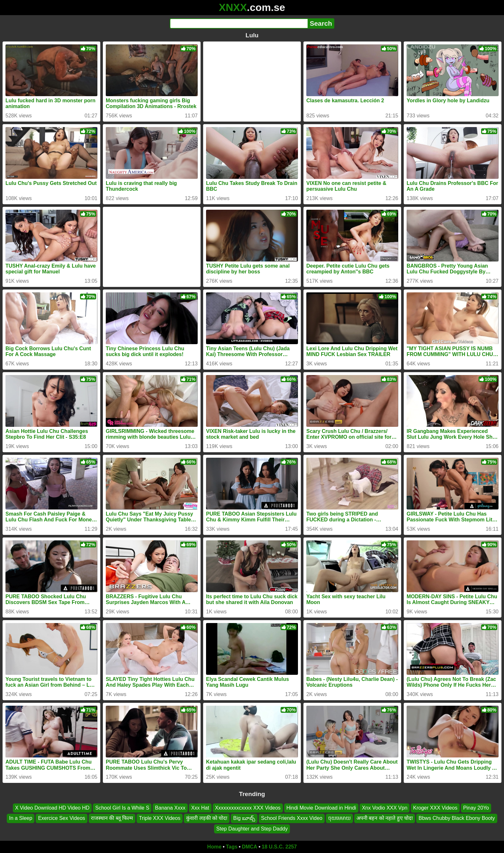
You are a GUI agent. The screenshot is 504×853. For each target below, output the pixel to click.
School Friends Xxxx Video (292, 818)
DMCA (249, 847)
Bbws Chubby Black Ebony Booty (457, 818)
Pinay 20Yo (476, 808)
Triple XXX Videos (160, 818)
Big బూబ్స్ (244, 818)
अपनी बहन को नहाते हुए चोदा (385, 818)
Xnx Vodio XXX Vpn (385, 808)
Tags (232, 847)
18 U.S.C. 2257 (279, 847)
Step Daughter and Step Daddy (252, 829)
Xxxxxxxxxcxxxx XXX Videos (248, 808)
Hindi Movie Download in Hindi (321, 808)
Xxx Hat (200, 808)
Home (214, 847)
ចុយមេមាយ (339, 818)
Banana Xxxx (170, 808)
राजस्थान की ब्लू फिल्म (112, 818)
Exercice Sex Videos (61, 818)
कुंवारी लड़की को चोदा (207, 818)
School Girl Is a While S (122, 808)
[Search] (239, 23)
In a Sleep (21, 818)
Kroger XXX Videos (435, 808)
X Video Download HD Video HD (52, 808)
